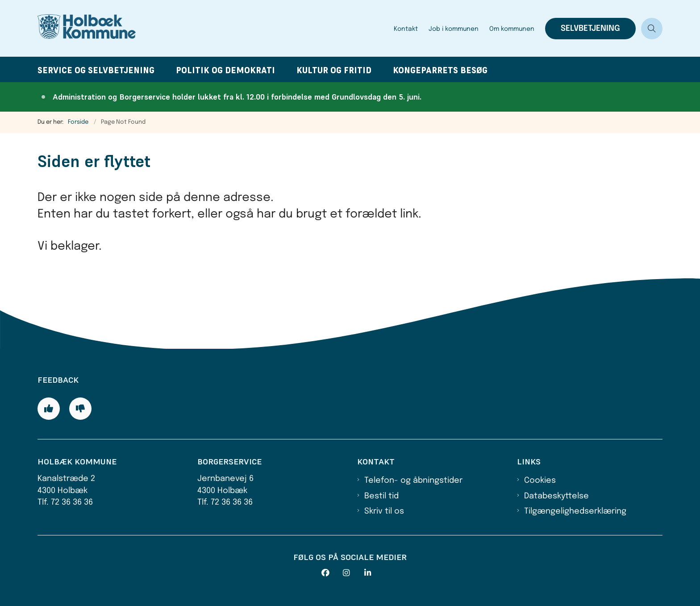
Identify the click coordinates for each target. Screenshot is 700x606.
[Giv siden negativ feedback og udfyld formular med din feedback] (80, 409)
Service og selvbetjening (96, 70)
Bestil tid (381, 496)
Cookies (540, 481)
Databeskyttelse (556, 496)
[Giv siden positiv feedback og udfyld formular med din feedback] (49, 409)
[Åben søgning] (652, 29)
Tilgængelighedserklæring (575, 511)
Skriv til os (384, 511)
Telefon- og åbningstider (413, 481)
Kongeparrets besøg (440, 70)
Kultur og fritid (334, 70)
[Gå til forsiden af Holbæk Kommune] (213, 28)
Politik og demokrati (225, 70)
